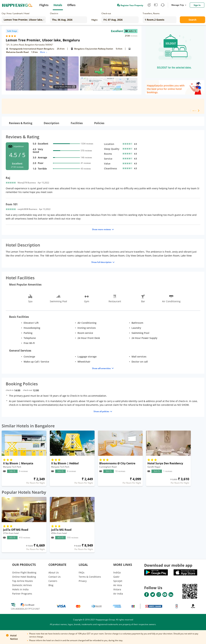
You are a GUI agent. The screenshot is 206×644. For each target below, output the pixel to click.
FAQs (82, 572)
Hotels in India (20, 589)
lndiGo (117, 572)
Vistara (117, 589)
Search (192, 20)
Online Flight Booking (24, 572)
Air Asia (118, 585)
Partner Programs (22, 594)
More (44, 52)
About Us (54, 572)
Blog (51, 585)
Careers (53, 581)
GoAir (116, 577)
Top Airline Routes (23, 581)
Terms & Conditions (90, 577)
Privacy (83, 581)
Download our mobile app (168, 565)
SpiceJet (118, 581)
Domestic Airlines (22, 585)
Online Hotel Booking (24, 577)
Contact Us (55, 577)
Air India (118, 594)
